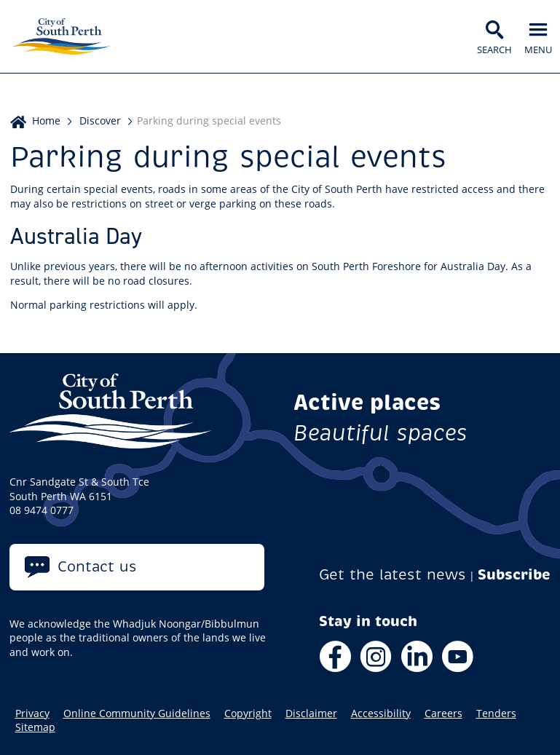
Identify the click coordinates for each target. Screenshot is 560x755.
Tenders (496, 714)
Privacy (32, 714)
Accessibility (381, 714)
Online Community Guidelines (137, 714)
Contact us (97, 567)
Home (46, 120)
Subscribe (514, 575)
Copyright (248, 714)
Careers (443, 714)
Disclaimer (311, 714)
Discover (100, 120)
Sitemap (35, 727)
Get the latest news (393, 575)
